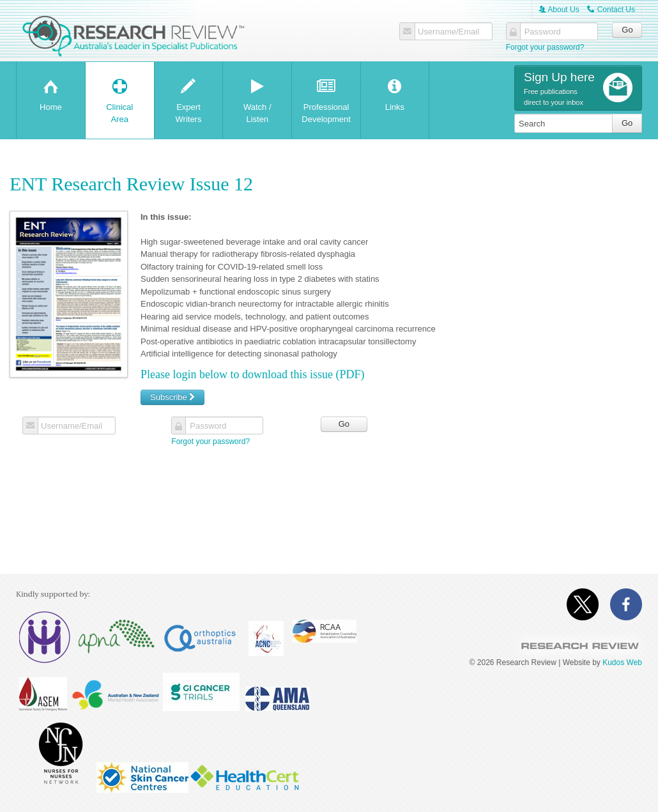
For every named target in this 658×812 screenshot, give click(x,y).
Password (543, 32)
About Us (559, 10)
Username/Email (448, 32)
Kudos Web (622, 663)
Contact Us (611, 10)
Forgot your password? (545, 47)
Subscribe (172, 397)
